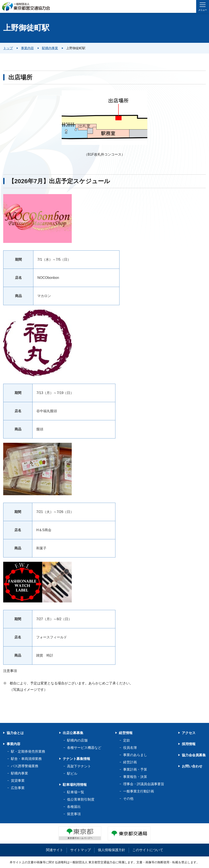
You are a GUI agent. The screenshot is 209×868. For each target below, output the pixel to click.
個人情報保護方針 (112, 850)
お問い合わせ (192, 766)
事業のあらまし (135, 755)
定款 (127, 740)
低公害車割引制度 (81, 799)
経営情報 (126, 733)
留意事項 (74, 814)
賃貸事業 (18, 781)
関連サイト (55, 850)
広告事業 (18, 788)
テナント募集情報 (76, 759)
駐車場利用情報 (75, 785)
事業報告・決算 (135, 777)
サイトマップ (81, 850)
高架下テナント (79, 766)
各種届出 (74, 807)
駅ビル (72, 774)
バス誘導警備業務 (25, 766)
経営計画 (130, 762)
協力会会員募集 (194, 755)
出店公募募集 (73, 733)
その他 (128, 799)
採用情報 (189, 744)
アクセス (189, 733)
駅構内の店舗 (77, 740)
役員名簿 (130, 748)
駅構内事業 (19, 773)
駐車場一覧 (76, 792)
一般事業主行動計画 (139, 791)
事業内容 (13, 744)
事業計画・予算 (135, 769)
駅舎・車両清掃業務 (26, 759)
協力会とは (15, 733)
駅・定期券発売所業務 (28, 751)
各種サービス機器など (84, 748)
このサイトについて (148, 850)
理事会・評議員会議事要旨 (144, 784)
